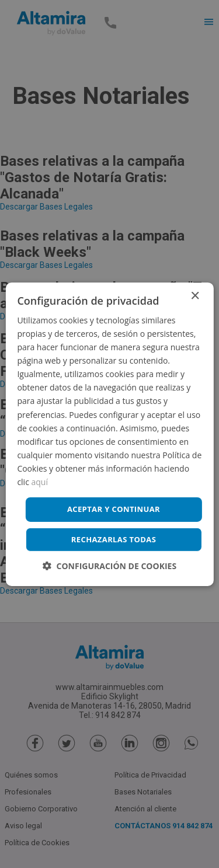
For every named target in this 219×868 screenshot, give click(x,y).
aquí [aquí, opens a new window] (40, 482)
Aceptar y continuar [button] (114, 509)
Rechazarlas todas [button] (114, 539)
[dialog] (109, 434)
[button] (109, 566)
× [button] (195, 296)
